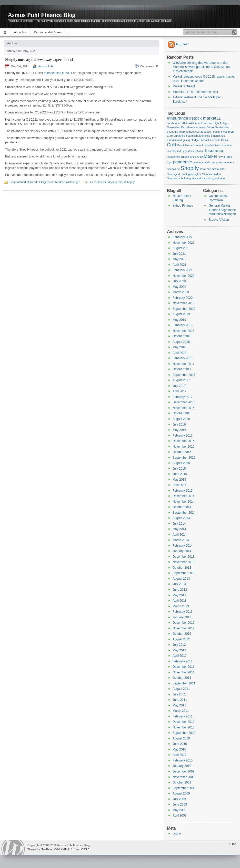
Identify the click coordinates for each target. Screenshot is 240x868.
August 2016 (181, 419)
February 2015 (183, 491)
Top (234, 844)
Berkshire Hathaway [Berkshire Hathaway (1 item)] (193, 127)
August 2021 (181, 248)
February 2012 (183, 661)
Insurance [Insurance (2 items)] (215, 151)
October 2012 (182, 634)
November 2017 (183, 364)
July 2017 (179, 386)
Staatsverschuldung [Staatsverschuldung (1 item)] (179, 178)
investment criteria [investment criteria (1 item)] (178, 157)
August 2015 (181, 463)
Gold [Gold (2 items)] (172, 145)
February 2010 (183, 760)
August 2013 (181, 579)
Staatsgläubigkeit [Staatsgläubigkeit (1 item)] (191, 174)
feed (183, 44)
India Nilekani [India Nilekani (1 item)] (212, 145)
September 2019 (184, 309)
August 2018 (181, 342)
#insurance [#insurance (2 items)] (178, 118)
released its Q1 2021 (58, 73)
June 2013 (180, 590)
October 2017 (182, 369)
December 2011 (183, 667)
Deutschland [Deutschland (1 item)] (222, 127)
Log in (177, 833)
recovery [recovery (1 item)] (229, 162)
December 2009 (183, 771)
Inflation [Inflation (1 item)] (200, 151)
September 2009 (184, 788)
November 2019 (183, 303)
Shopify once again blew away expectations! (39, 60)
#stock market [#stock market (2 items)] (203, 118)
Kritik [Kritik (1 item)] (200, 157)
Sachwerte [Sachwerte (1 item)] (173, 169)
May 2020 (179, 287)
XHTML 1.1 (68, 849)
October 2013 (182, 568)
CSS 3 (85, 849)
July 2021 (179, 254)
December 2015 (183, 441)
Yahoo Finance (183, 206)
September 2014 (184, 513)
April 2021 (179, 265)
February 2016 (183, 436)
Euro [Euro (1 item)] (170, 136)
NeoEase (47, 849)
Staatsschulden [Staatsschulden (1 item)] (212, 174)
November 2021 (183, 243)
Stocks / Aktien (219, 220)
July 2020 (179, 281)
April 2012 (179, 656)
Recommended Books (48, 32)
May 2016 (179, 430)
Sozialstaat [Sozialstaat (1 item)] (219, 169)
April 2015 (179, 485)
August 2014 (181, 518)
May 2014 (179, 529)
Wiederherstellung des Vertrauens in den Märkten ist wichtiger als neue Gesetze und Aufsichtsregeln (202, 67)
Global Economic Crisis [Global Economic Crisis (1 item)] (214, 140)
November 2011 (183, 672)
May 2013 (179, 595)
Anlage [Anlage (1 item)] (224, 123)
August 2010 (181, 738)
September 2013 (184, 573)
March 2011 (181, 711)
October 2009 (182, 782)
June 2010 (180, 744)
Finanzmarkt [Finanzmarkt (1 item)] (174, 140)
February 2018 (183, 358)
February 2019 (183, 325)
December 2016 (183, 402)
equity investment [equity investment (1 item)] (224, 132)
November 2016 (183, 408)
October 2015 (182, 452)
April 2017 (179, 391)
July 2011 (179, 694)
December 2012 (183, 623)
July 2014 (179, 524)
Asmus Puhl (46, 66)
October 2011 (182, 678)
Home (6, 32)
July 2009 (179, 799)
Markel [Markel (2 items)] (210, 156)
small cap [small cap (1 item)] (206, 169)
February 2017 (183, 397)
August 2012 (181, 639)
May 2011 (179, 705)
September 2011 (184, 683)
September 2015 (184, 458)
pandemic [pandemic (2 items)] (182, 162)
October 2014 (182, 507)
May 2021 (179, 259)
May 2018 (179, 347)
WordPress (13, 848)
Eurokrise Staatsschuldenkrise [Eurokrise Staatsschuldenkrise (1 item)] (192, 136)
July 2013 (179, 584)
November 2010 (183, 727)
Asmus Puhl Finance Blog (41, 15)
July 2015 (179, 469)
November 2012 (183, 628)
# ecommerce (98, 182)
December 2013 (183, 557)
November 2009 (183, 777)
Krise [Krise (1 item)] (193, 157)
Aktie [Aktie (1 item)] (185, 123)
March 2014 (181, 540)
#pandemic (115, 182)
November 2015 (183, 447)
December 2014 (183, 496)
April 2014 (179, 535)
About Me (20, 32)
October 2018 (182, 336)
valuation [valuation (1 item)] (221, 178)
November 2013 (183, 562)
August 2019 (181, 314)
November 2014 (183, 502)
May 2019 (179, 320)
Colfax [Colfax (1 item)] (210, 127)
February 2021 (183, 270)
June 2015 (180, 474)
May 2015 (179, 480)
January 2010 (182, 766)
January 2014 (182, 551)
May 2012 (179, 650)
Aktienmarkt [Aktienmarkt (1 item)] (196, 123)
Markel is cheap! (184, 86)
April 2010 (179, 755)
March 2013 (181, 606)
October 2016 (182, 413)
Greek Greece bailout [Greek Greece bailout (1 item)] (190, 145)
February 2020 (183, 298)
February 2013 (183, 612)
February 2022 (183, 237)
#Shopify (129, 182)
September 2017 (184, 375)
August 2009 (181, 793)
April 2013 (179, 601)
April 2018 (179, 353)
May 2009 (179, 810)
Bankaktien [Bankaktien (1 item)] (174, 127)
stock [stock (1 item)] (195, 178)
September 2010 (184, 733)
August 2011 (181, 689)
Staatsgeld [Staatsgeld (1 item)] (173, 174)
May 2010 (179, 749)
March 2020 (181, 292)
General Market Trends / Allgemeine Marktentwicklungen (45, 182)
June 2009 (180, 805)
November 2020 (183, 276)
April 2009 (179, 816)
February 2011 (183, 716)
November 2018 (183, 331)
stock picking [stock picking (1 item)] (207, 178)
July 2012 (179, 645)
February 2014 (183, 546)
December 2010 (183, 722)
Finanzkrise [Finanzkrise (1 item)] (218, 136)
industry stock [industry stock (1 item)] (186, 151)
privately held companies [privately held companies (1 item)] (208, 162)
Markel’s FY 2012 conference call (195, 92)
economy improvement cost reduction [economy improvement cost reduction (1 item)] (190, 132)
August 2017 (181, 380)
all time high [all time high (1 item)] (212, 123)
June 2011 (180, 700)
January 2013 (182, 617)
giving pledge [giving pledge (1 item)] (191, 140)
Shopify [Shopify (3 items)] (190, 168)
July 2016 (179, 425)
